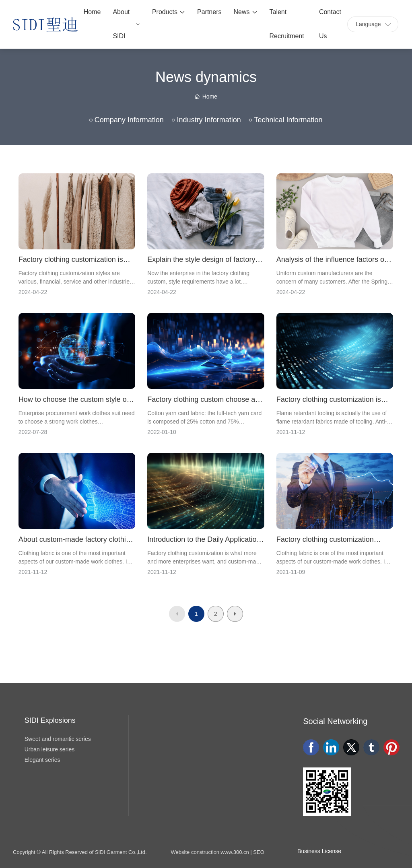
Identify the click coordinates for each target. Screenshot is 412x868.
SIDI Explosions (50, 720)
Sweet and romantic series (58, 739)
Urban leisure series (50, 749)
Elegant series (42, 760)
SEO (259, 852)
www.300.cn (235, 852)
